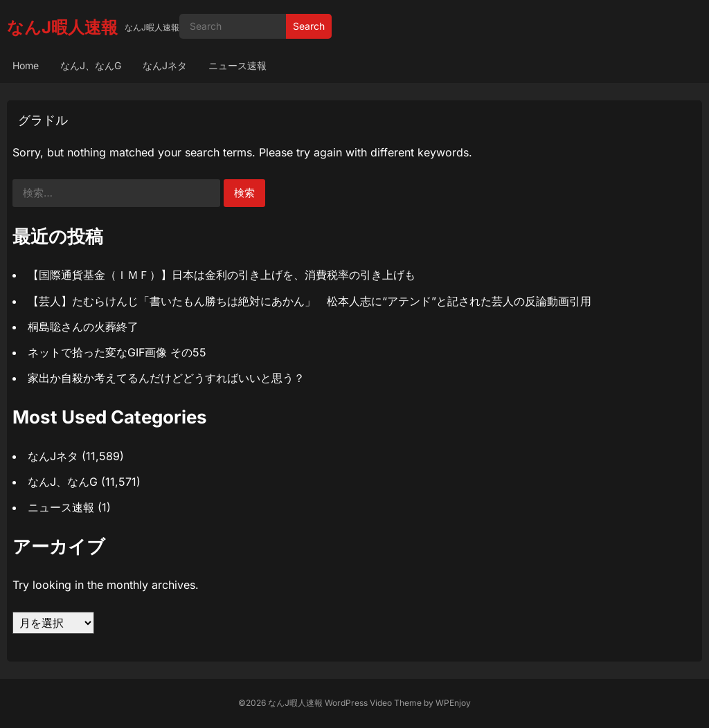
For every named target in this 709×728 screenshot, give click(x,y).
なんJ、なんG (91, 65)
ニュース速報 (237, 65)
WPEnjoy (453, 703)
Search (309, 26)
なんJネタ (165, 65)
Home (26, 65)
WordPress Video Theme (373, 703)
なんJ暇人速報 (62, 27)
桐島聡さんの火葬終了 (83, 327)
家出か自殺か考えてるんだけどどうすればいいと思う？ (166, 378)
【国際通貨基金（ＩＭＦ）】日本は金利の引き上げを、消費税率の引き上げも (222, 275)
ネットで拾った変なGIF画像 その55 (117, 352)
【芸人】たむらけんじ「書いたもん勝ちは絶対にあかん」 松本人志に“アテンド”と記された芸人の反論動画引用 (309, 301)
